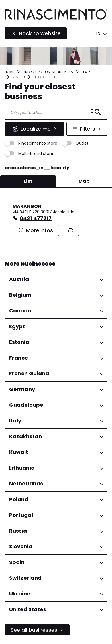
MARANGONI (28, 206)
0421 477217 (36, 218)
